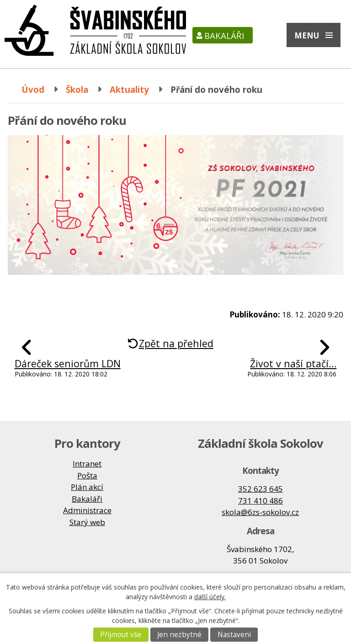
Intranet (87, 464)
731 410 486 (261, 501)
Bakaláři (224, 35)
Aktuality (129, 89)
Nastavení (234, 635)
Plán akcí (87, 487)
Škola (77, 89)
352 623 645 (261, 489)
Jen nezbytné (179, 635)
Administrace (87, 510)
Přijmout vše (121, 635)
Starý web (87, 522)
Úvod (33, 89)
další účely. (210, 597)
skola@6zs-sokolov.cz (260, 512)
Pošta (87, 475)
